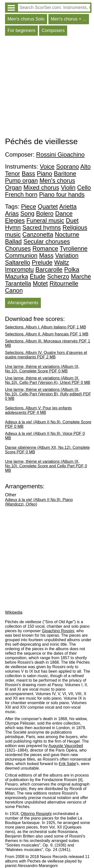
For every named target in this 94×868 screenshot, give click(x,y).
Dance (64, 213)
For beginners (21, 30)
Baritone (65, 173)
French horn (21, 194)
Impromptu (19, 269)
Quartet (48, 206)
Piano (44, 173)
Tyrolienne (74, 248)
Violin (68, 187)
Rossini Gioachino (60, 154)
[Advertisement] (47, 88)
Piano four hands (62, 194)
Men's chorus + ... (69, 19)
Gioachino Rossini (58, 631)
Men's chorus (57, 180)
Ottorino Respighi (36, 814)
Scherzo (58, 276)
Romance (45, 248)
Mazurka (17, 276)
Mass (46, 255)
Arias (12, 213)
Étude (38, 276)
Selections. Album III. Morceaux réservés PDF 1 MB (48, 343)
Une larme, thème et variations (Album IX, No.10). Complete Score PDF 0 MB (42, 369)
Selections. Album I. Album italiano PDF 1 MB (45, 327)
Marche (81, 276)
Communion (21, 255)
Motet (40, 283)
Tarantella (18, 283)
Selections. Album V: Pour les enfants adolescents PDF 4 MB (38, 410)
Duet (72, 220)
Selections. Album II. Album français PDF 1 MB (47, 334)
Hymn (13, 227)
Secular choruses (46, 241)
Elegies (15, 220)
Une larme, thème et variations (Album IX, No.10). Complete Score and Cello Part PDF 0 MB (46, 466)
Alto (85, 166)
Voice (47, 166)
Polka (72, 269)
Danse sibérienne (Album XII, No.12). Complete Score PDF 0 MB (47, 450)
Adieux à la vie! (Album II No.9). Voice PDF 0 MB (45, 436)
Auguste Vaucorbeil (66, 746)
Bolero (45, 213)
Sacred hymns (41, 227)
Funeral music (45, 220)
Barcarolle (49, 269)
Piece (29, 206)
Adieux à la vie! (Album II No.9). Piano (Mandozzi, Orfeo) (39, 502)
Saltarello (18, 262)
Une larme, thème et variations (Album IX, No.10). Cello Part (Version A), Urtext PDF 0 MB (48, 380)
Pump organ (21, 180)
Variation (67, 255)
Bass (28, 173)
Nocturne (67, 234)
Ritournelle (64, 283)
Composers (53, 30)
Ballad (13, 241)
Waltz (62, 262)
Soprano (68, 166)
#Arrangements (23, 303)
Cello (84, 187)
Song (27, 213)
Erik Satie (67, 764)
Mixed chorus (41, 187)
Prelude (42, 262)
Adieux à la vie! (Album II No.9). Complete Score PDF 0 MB (48, 424)
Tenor (13, 173)
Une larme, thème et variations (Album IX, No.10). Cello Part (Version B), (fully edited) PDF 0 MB (48, 394)
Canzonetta (38, 234)
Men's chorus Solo (26, 19)
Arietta (68, 206)
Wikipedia (14, 612)
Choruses (18, 248)
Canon (14, 290)
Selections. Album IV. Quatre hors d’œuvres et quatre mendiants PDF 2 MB (46, 355)
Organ (13, 187)
